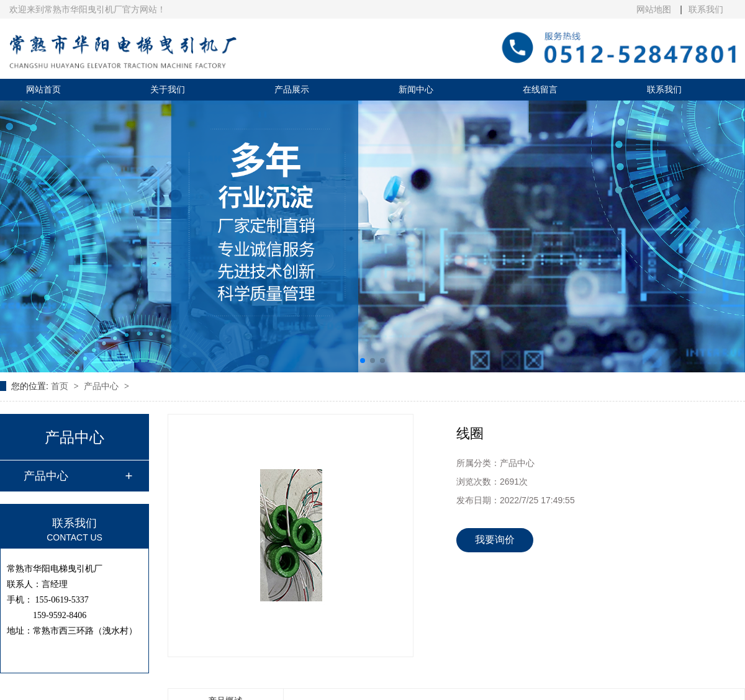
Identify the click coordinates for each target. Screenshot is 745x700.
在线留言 (540, 89)
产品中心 (102, 386)
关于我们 (168, 89)
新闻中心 (416, 89)
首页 (61, 386)
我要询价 (495, 540)
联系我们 (706, 9)
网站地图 (655, 9)
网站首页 (43, 89)
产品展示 (292, 89)
